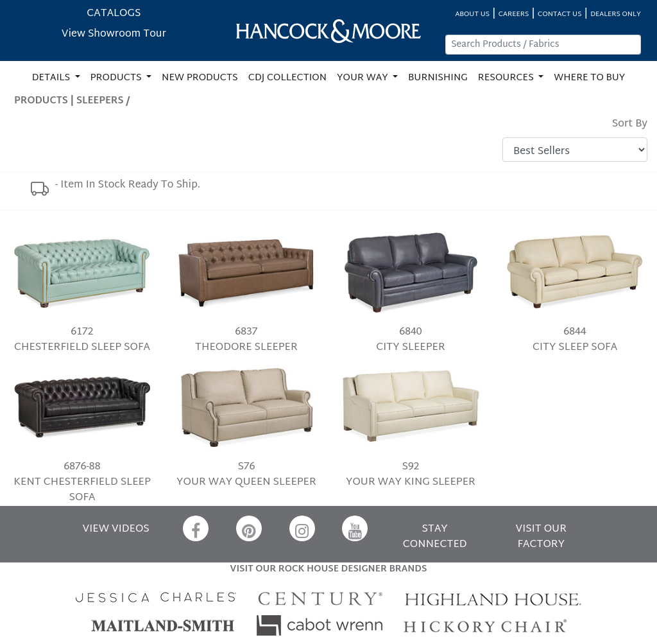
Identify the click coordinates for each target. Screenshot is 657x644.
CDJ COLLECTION (287, 78)
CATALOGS (114, 14)
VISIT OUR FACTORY (542, 537)
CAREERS (514, 14)
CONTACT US (559, 14)
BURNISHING (438, 78)
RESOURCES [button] (507, 78)
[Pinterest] (249, 528)
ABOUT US (472, 14)
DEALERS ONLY (616, 14)
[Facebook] (196, 528)
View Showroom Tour (114, 34)
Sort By (630, 125)
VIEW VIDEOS (116, 529)
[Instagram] (302, 528)
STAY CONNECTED (435, 537)
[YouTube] (355, 528)
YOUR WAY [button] (363, 78)
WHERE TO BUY (589, 78)
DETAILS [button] (52, 78)
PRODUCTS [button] (117, 78)
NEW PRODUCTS (200, 78)
